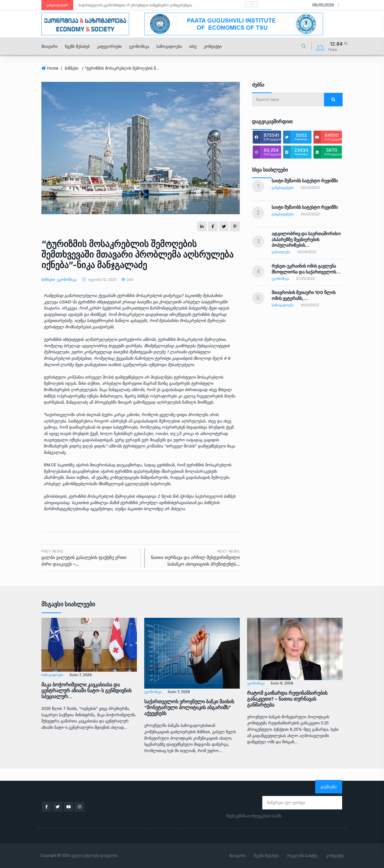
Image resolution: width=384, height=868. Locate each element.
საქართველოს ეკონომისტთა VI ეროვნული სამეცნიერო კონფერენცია (135, 5)
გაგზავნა (329, 787)
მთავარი (49, 46)
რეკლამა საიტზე (302, 856)
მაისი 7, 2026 (81, 675)
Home (53, 68)
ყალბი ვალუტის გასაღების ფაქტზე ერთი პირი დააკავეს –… (89, 557)
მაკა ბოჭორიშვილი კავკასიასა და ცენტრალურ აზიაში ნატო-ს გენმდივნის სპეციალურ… (86, 691)
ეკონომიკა (139, 46)
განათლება (281, 252)
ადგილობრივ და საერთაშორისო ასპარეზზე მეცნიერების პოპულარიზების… (306, 239)
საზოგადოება (169, 46)
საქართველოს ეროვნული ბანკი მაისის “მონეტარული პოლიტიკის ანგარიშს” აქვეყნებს (189, 707)
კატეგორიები (109, 46)
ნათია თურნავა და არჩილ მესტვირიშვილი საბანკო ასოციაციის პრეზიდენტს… (195, 557)
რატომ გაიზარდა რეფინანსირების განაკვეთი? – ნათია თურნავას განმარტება (287, 699)
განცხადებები (283, 188)
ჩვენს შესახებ (77, 46)
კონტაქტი (213, 46)
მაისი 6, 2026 (282, 683)
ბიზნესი (72, 68)
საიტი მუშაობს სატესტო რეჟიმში (305, 181)
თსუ (193, 46)
